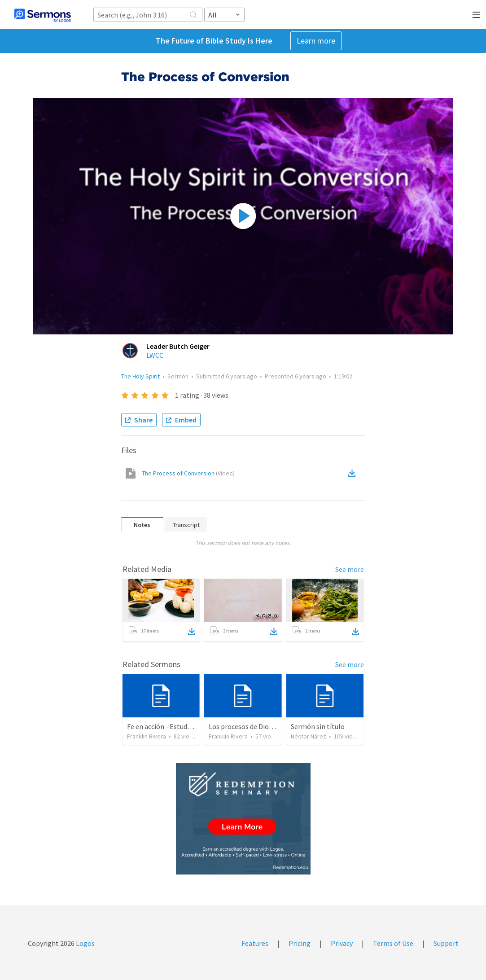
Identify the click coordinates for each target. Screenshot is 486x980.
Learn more (316, 41)
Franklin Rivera (147, 736)
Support (446, 943)
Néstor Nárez (309, 736)
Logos (85, 943)
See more (350, 569)
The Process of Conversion (188, 473)
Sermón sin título (318, 726)
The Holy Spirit (140, 376)
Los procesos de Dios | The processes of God (276, 726)
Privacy (342, 943)
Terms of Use (393, 943)
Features (255, 943)
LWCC (155, 355)
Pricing (300, 943)
